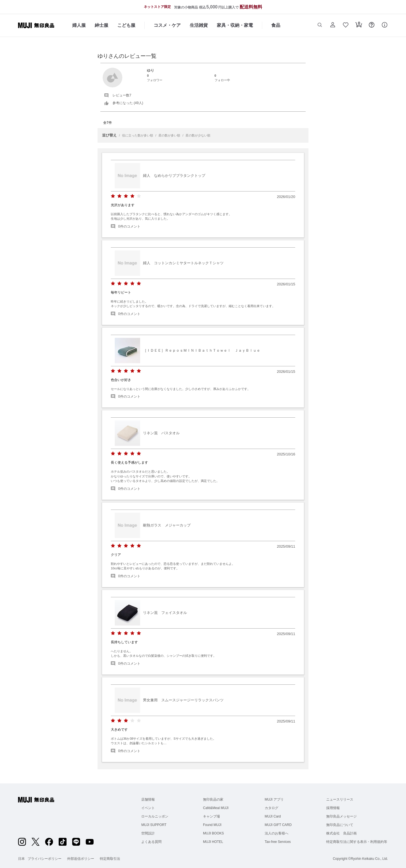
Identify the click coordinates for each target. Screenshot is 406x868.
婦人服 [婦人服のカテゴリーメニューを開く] (79, 25)
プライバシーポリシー (45, 859)
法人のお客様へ (277, 833)
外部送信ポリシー (81, 859)
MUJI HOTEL (213, 842)
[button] (320, 25)
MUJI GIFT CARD (278, 825)
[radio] (113, 196)
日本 (21, 859)
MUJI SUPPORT (154, 825)
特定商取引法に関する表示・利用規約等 (357, 842)
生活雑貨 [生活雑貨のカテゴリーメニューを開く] (199, 25)
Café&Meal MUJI (216, 808)
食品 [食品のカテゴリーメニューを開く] (276, 25)
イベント (148, 808)
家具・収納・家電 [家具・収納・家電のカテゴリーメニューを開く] (235, 25)
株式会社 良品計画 (341, 833)
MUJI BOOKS (213, 833)
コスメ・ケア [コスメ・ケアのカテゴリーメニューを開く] (167, 25)
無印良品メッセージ (341, 816)
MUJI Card (273, 816)
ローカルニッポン (155, 816)
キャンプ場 (211, 816)
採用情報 (333, 808)
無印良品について (340, 825)
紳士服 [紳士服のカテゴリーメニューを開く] (101, 25)
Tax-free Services (278, 842)
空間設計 (148, 833)
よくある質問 (151, 842)
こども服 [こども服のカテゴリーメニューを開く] (126, 25)
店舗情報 (148, 799)
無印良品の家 (213, 799)
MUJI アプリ (274, 799)
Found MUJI (212, 825)
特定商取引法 (110, 859)
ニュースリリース (340, 799)
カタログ (272, 808)
